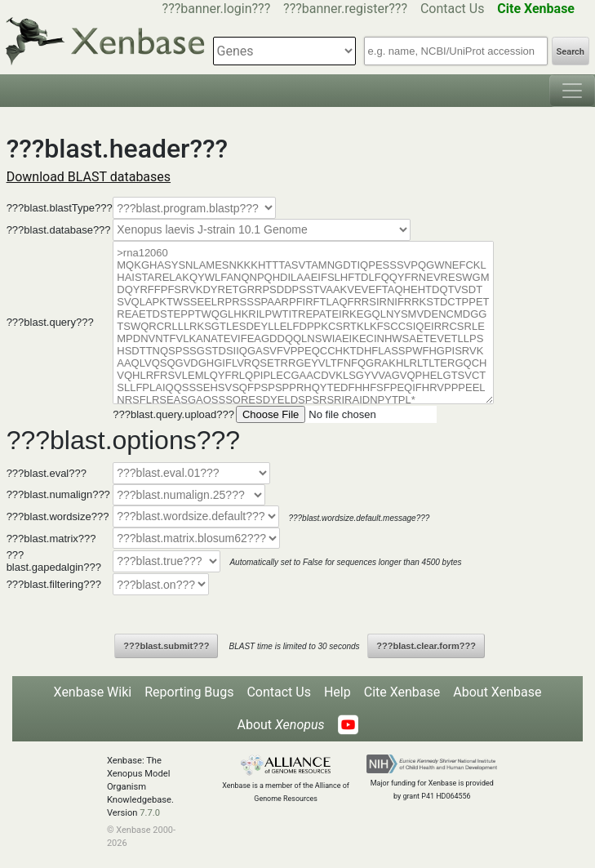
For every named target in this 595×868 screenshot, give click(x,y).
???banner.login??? (217, 9)
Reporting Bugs (189, 692)
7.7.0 (150, 813)
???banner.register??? (345, 9)
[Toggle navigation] (572, 91)
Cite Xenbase (402, 692)
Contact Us (453, 9)
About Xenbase (497, 692)
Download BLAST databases (89, 177)
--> (262, 230)
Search (571, 52)
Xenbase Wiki (93, 692)
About (280, 725)
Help (337, 692)
